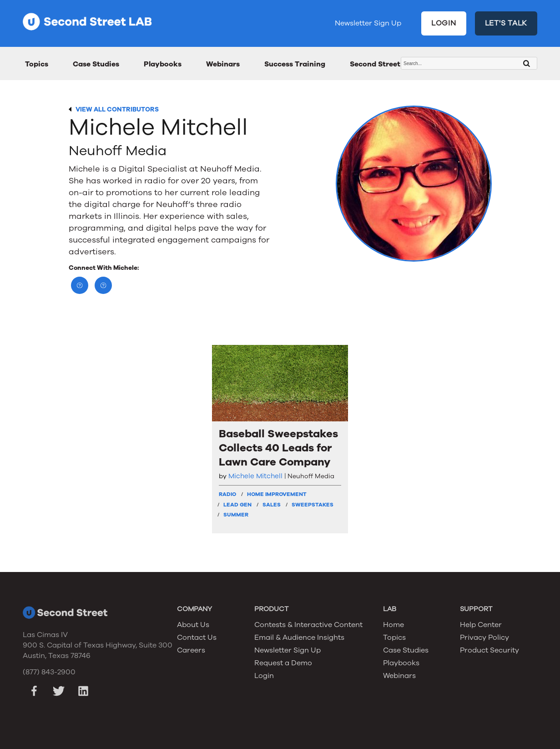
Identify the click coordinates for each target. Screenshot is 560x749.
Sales (272, 505)
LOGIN (444, 23)
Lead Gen (237, 505)
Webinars (223, 64)
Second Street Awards (390, 64)
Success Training (295, 64)
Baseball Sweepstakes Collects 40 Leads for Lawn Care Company (278, 448)
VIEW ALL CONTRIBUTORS (117, 109)
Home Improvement (277, 494)
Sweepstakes (313, 505)
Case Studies (96, 64)
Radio (227, 494)
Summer (236, 515)
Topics (37, 64)
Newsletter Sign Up (368, 23)
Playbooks (163, 64)
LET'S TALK (506, 23)
